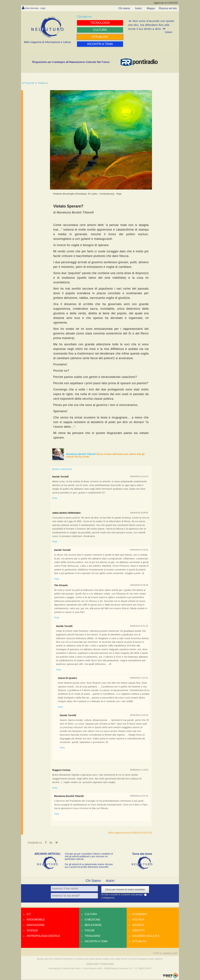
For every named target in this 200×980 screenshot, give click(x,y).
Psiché (90, 931)
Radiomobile (36, 920)
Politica (42, 83)
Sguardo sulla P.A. (146, 936)
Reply (55, 498)
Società (138, 925)
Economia (139, 914)
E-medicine (92, 920)
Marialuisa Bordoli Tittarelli (81, 454)
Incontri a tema (96, 942)
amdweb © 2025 (170, 953)
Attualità (139, 942)
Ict (29, 914)
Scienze (32, 931)
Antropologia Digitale (43, 936)
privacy (140, 895)
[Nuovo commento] (62, 469)
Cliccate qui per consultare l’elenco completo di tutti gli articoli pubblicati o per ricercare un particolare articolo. (89, 857)
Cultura (91, 914)
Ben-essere (93, 925)
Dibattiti (138, 931)
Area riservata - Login (38, 8)
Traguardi (92, 936)
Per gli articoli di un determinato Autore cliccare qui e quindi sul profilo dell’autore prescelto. (89, 866)
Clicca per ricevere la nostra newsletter (125, 890)
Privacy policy (107, 964)
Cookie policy (93, 964)
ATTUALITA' (28, 83)
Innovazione (36, 925)
